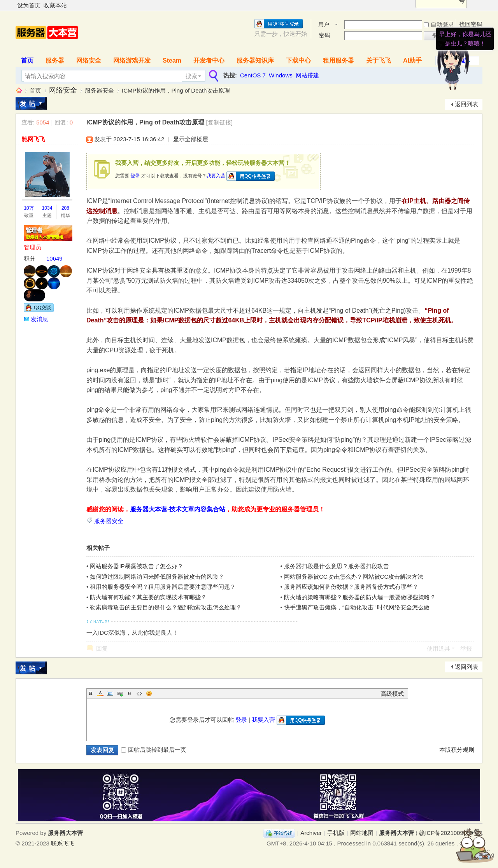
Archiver (311, 833)
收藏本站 (55, 5)
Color (100, 693)
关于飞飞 (379, 60)
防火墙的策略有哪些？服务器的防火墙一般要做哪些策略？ (360, 597)
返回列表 (466, 104)
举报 (466, 648)
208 (65, 208)
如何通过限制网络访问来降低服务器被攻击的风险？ (157, 577)
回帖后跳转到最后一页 (154, 750)
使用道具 (438, 648)
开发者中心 (209, 60)
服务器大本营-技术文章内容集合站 (178, 509)
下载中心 (298, 60)
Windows (281, 75)
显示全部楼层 (191, 139)
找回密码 (471, 24)
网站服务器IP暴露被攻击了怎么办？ (136, 566)
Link (120, 693)
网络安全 (89, 60)
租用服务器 (338, 60)
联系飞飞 (63, 843)
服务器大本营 (19, 90)
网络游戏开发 (132, 60)
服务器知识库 (255, 60)
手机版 (336, 833)
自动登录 (439, 24)
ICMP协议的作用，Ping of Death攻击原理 (176, 90)
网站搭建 (307, 75)
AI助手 (412, 60)
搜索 (191, 76)
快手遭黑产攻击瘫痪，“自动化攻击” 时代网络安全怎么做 (357, 607)
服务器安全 (99, 90)
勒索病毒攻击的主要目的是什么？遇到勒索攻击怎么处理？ (166, 607)
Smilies (149, 693)
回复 (102, 648)
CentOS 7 (253, 75)
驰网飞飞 (33, 139)
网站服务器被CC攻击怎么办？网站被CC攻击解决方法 (354, 577)
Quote (130, 693)
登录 (135, 176)
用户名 (324, 25)
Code (139, 693)
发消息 (39, 319)
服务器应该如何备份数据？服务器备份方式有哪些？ (351, 587)
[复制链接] (219, 122)
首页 (27, 60)
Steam (172, 60)
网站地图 (362, 833)
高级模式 (392, 694)
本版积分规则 (457, 750)
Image (110, 693)
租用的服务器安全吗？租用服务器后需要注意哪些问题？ (163, 587)
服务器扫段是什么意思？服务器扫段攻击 (337, 566)
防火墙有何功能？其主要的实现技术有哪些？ (148, 597)
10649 (54, 258)
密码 (324, 35)
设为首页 (29, 5)
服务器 (55, 60)
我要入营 (216, 176)
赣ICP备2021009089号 (449, 833)
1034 (47, 208)
